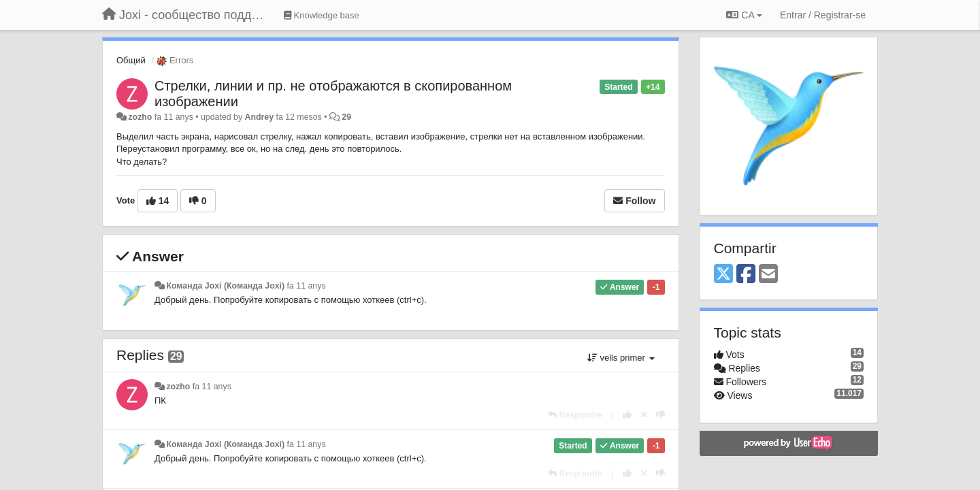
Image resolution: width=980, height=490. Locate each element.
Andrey (260, 117)
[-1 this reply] (660, 415)
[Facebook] (746, 275)
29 (346, 117)
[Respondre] (575, 415)
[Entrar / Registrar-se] (823, 15)
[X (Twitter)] (723, 275)
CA (744, 15)
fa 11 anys (307, 286)
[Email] (768, 275)
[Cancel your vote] (644, 415)
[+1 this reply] (627, 415)
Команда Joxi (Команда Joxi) (225, 286)
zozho (140, 117)
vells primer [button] (621, 358)
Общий (131, 60)
